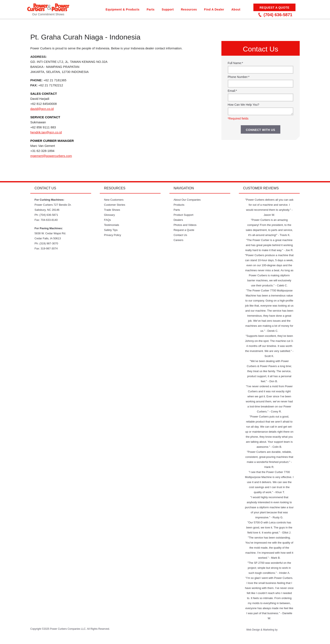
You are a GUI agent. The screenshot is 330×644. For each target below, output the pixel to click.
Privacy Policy (112, 235)
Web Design (253, 630)
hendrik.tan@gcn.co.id (46, 132)
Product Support (184, 215)
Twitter (145, 631)
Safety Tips (111, 230)
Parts (151, 9)
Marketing (269, 630)
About (236, 9)
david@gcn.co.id (42, 109)
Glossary (109, 215)
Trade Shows (112, 210)
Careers (178, 240)
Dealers (178, 220)
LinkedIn (188, 631)
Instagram (177, 631)
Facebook (166, 631)
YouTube (155, 631)
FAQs (107, 220)
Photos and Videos (185, 225)
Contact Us (180, 235)
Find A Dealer (214, 9)
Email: (232, 91)
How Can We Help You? (244, 105)
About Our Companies (187, 200)
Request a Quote (274, 8)
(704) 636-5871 (275, 15)
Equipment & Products (123, 9)
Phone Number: (239, 77)
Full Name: (235, 63)
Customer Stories (114, 205)
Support (168, 9)
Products (179, 205)
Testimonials (112, 225)
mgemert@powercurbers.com (51, 156)
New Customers (114, 200)
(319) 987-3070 (49, 243)
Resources (189, 9)
